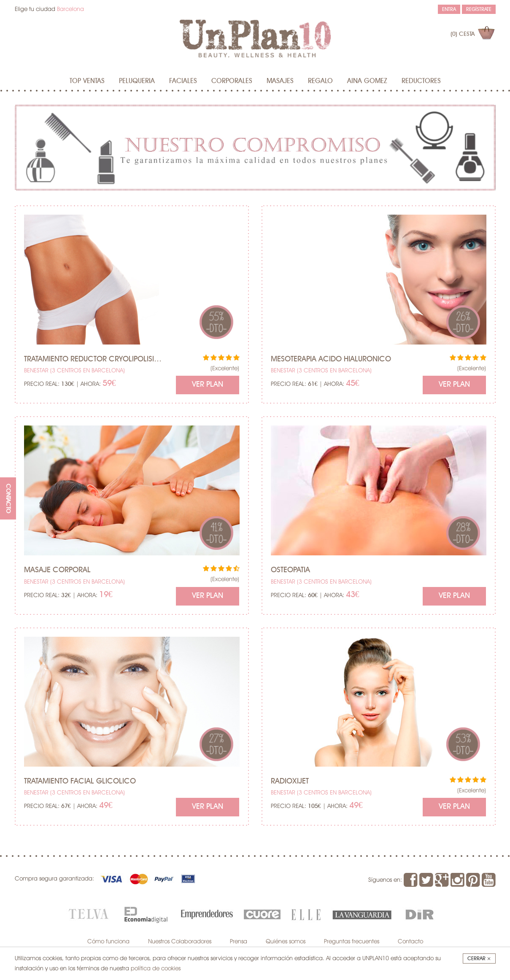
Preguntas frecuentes (352, 941)
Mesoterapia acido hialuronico (331, 359)
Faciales (183, 81)
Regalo (320, 81)
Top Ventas (87, 81)
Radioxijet (290, 781)
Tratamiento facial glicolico (80, 781)
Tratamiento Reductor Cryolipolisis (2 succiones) (94, 359)
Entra (449, 9)
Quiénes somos (286, 941)
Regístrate (479, 9)
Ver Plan (208, 385)
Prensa (239, 941)
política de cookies (156, 968)
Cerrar (479, 958)
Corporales (232, 81)
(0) (463, 34)
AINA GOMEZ (367, 81)
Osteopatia (290, 570)
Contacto (410, 941)
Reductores (421, 81)
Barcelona (70, 9)
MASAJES (280, 81)
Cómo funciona (108, 941)
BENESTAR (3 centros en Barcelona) (74, 370)
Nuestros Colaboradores (180, 941)
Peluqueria (137, 81)
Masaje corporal (57, 570)
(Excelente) (225, 368)
